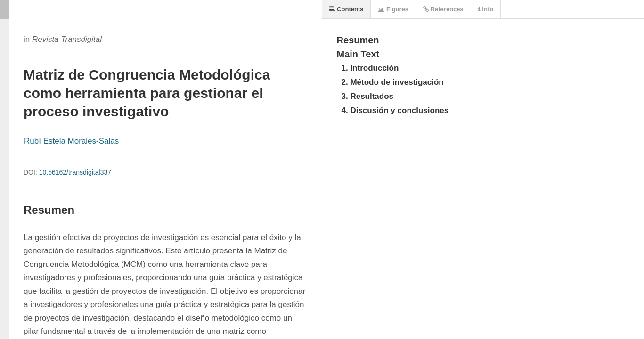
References (443, 9)
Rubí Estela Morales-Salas (71, 141)
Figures (393, 9)
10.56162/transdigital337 (75, 172)
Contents (346, 9)
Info (486, 9)
